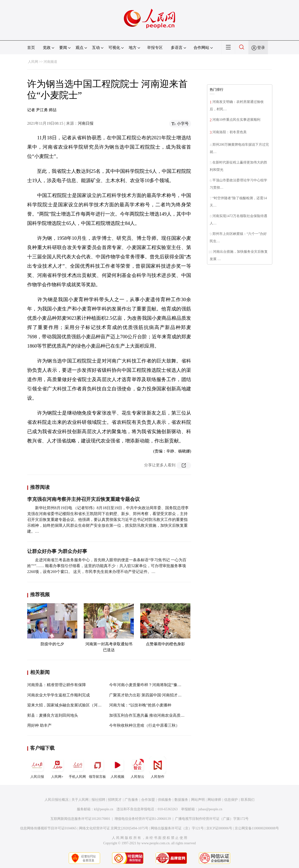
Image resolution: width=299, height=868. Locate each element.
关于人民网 (80, 800)
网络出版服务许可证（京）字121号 (177, 828)
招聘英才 (115, 800)
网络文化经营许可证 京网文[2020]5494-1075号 (114, 828)
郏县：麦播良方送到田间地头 (53, 715)
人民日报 (37, 768)
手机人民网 (77, 768)
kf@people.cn (104, 809)
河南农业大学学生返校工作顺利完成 (58, 695)
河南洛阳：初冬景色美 (230, 132)
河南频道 (50, 62)
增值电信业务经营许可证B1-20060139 (143, 819)
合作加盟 (148, 800)
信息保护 (231, 800)
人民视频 (117, 768)
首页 (31, 48)
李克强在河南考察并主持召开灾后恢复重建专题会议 (83, 499)
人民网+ (57, 768)
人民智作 (158, 768)
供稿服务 (165, 800)
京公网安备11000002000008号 (257, 828)
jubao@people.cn (210, 809)
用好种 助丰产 (39, 725)
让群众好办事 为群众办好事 (57, 551)
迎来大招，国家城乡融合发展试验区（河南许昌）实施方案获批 (82, 705)
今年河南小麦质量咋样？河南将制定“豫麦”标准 (150, 685)
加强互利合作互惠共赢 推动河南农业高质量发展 (151, 715)
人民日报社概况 (57, 800)
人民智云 (138, 768)
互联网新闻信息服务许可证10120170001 (80, 819)
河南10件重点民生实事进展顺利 (236, 120)
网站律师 (214, 800)
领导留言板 (97, 768)
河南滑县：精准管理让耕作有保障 (57, 685)
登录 (261, 48)
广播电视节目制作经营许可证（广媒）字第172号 (212, 819)
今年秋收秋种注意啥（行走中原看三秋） (144, 725)
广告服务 (131, 800)
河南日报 (86, 123)
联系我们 (248, 800)
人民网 (33, 62)
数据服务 (181, 800)
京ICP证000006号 (219, 828)
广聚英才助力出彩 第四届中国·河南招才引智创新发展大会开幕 (163, 695)
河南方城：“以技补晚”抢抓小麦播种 (140, 705)
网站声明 (198, 800)
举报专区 (155, 48)
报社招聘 (98, 800)
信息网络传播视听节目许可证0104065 (48, 828)
